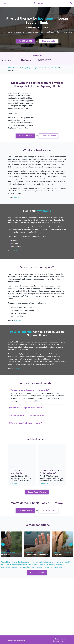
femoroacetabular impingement (44, 562)
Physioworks (18, 368)
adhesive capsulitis (64, 562)
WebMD (16, 198)
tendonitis (49, 567)
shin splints (6, 565)
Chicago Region (27, 68)
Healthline (17, 251)
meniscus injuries (55, 565)
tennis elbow (6, 562)
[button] (5, 3)
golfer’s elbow (33, 565)
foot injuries (6, 567)
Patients (12, 467)
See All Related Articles (37, 492)
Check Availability (49, 41)
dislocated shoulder (19, 565)
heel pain (44, 565)
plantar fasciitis (25, 567)
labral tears (58, 567)
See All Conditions (37, 573)
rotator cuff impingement (22, 562)
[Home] (38, 3)
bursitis (15, 567)
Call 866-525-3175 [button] (25, 41)
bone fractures (38, 567)
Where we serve (14, 68)
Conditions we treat (52, 68)
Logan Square (38, 68)
